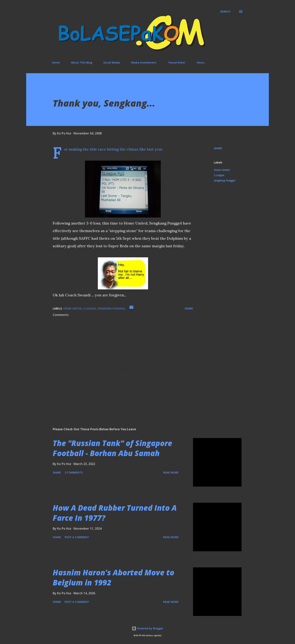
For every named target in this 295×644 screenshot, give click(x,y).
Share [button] (218, 148)
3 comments (74, 472)
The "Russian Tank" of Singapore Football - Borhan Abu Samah (112, 448)
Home (56, 62)
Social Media (112, 62)
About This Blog (82, 62)
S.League (219, 175)
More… (202, 62)
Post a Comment (77, 537)
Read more (171, 472)
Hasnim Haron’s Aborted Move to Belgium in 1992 (113, 577)
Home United (222, 170)
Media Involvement (144, 62)
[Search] (225, 12)
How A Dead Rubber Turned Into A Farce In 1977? (115, 513)
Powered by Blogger (147, 628)
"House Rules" (177, 62)
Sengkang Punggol (225, 180)
